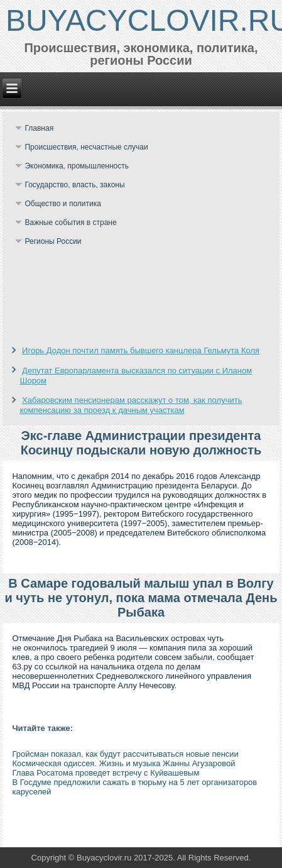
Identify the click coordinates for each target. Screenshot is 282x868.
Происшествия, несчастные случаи (86, 147)
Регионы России (53, 241)
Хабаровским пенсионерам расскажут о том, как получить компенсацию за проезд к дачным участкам (131, 405)
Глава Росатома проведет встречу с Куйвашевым (106, 773)
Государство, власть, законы (74, 185)
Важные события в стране (70, 222)
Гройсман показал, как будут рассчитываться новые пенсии (125, 754)
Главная (39, 128)
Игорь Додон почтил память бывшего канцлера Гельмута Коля (141, 350)
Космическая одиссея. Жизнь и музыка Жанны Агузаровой (123, 763)
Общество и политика (62, 204)
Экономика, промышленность (77, 166)
